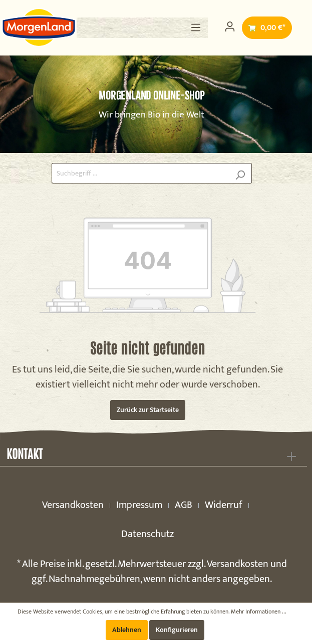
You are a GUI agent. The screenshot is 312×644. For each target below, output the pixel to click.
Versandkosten (73, 505)
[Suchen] (240, 173)
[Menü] (196, 28)
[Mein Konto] (230, 27)
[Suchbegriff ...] (140, 173)
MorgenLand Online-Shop (152, 95)
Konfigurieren (177, 630)
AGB (184, 505)
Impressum (139, 505)
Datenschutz (147, 534)
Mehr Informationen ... (259, 611)
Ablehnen (127, 630)
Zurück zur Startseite (148, 410)
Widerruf (224, 505)
